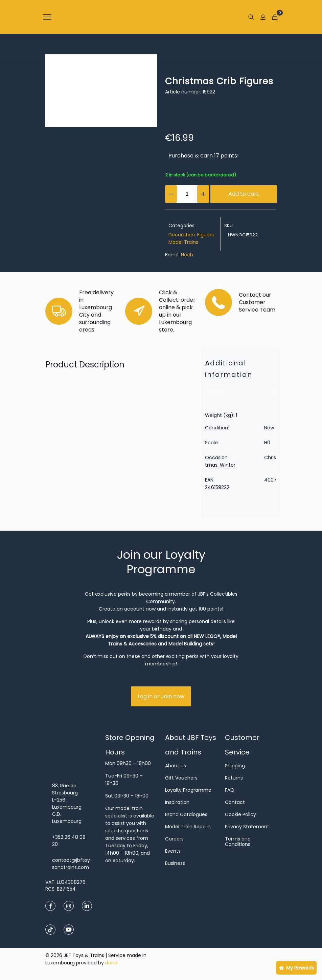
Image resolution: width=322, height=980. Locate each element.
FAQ (230, 790)
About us (176, 766)
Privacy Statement (247, 827)
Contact (235, 802)
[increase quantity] (203, 194)
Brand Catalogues (186, 814)
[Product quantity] (187, 194)
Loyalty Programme (188, 790)
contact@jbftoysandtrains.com (71, 864)
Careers (174, 839)
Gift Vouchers (181, 778)
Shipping (235, 766)
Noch (187, 255)
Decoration (182, 235)
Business (175, 863)
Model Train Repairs (188, 827)
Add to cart (244, 194)
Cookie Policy (240, 814)
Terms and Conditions (238, 841)
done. (112, 963)
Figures (205, 235)
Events (173, 851)
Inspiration (177, 802)
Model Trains (183, 242)
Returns (234, 778)
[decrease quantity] (171, 194)
